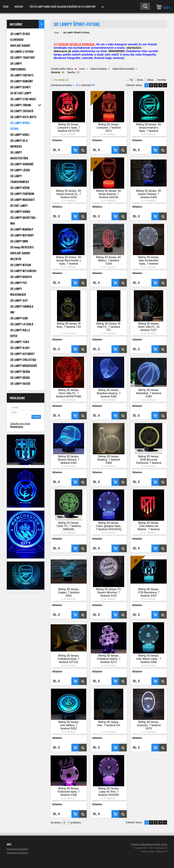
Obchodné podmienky (18, 849)
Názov (70, 69)
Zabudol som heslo (20, 424)
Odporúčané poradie (123, 69)
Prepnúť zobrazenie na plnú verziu (149, 844)
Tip (131, 80)
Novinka (162, 80)
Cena (82, 69)
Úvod (6, 6)
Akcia (140, 80)
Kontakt (19, 6)
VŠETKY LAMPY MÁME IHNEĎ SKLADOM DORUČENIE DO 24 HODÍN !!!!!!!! (62, 6)
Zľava (150, 80)
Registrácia (17, 427)
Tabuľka (71, 72)
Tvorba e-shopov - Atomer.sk (154, 851)
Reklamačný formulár (17, 853)
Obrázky (56, 72)
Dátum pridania (98, 69)
